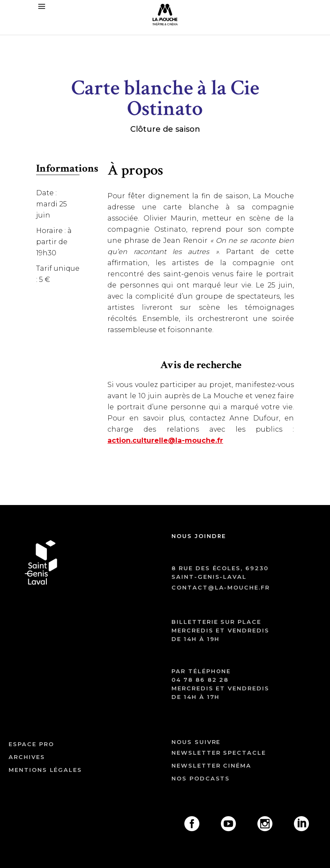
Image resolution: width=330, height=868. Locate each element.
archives (27, 757)
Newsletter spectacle (219, 753)
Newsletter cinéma (211, 765)
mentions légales (45, 770)
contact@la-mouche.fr (221, 587)
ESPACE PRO (31, 744)
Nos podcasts (201, 778)
